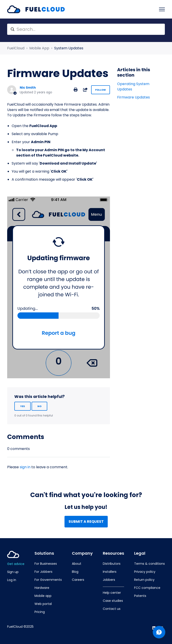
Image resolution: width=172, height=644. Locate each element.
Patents (140, 596)
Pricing (40, 612)
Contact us (112, 609)
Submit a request (86, 522)
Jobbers (109, 580)
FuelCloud (16, 48)
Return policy (144, 580)
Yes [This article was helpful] (23, 406)
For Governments (48, 580)
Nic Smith (28, 88)
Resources (113, 553)
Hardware (42, 588)
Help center (112, 593)
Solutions (44, 553)
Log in (12, 580)
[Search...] (86, 29)
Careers (78, 580)
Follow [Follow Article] (101, 90)
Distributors (112, 564)
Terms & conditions (149, 564)
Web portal (43, 604)
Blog (75, 572)
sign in (25, 467)
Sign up (13, 572)
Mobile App (39, 48)
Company (82, 553)
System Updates (69, 48)
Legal (140, 553)
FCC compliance (147, 588)
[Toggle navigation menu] (162, 9)
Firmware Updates (133, 97)
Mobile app (43, 596)
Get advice (16, 564)
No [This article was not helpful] (39, 406)
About (77, 564)
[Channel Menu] (159, 632)
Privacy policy (145, 572)
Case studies (113, 601)
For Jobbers (43, 572)
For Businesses (46, 564)
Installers (110, 572)
